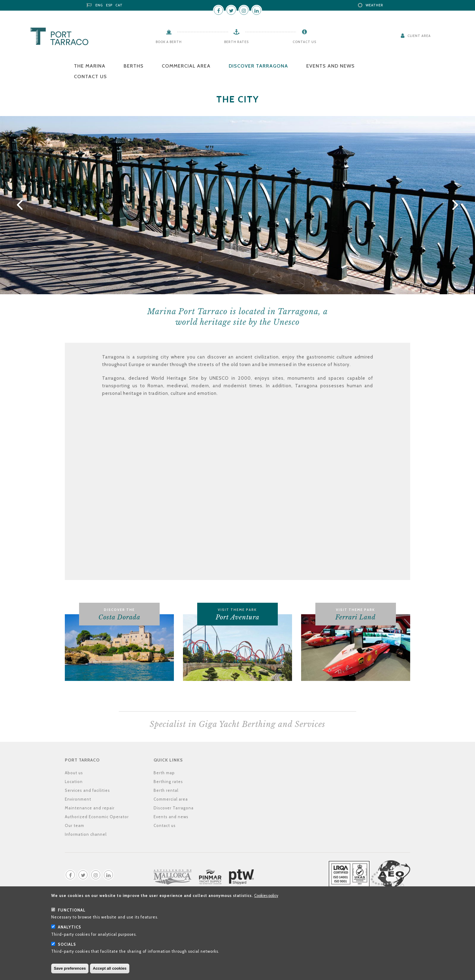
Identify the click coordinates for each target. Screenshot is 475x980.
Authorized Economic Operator (97, 817)
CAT (119, 5)
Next (457, 205)
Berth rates (236, 42)
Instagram (244, 10)
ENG (99, 5)
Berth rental (166, 790)
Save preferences (70, 968)
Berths (134, 66)
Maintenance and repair (90, 808)
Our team (75, 825)
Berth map (164, 773)
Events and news (331, 66)
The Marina (90, 66)
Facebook (218, 10)
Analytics (70, 927)
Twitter (231, 10)
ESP (109, 5)
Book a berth (169, 42)
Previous (18, 205)
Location (74, 782)
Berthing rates (168, 782)
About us (74, 773)
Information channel (86, 834)
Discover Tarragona (258, 66)
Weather (374, 5)
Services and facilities (87, 790)
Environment (78, 799)
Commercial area (186, 66)
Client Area (419, 36)
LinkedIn (257, 10)
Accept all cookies (110, 968)
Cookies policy (266, 896)
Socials (67, 944)
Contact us (304, 42)
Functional (72, 910)
